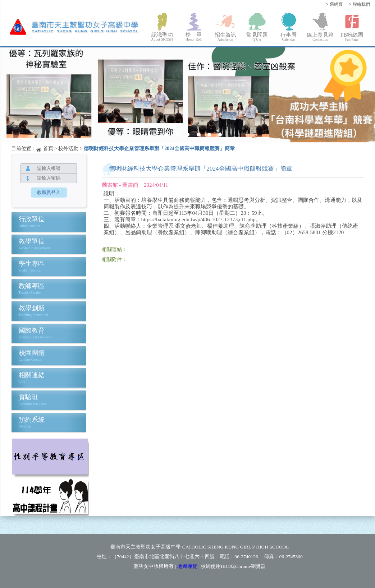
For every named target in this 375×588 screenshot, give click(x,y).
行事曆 (289, 37)
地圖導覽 (187, 566)
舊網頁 (334, 4)
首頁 (48, 149)
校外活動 (68, 149)
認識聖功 (162, 37)
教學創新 (32, 308)
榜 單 (194, 37)
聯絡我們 (360, 4)
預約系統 (32, 420)
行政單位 (32, 219)
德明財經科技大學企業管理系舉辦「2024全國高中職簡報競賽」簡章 (159, 149)
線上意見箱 (320, 37)
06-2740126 (246, 557)
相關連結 (32, 375)
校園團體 (32, 353)
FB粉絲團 (352, 37)
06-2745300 (291, 557)
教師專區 (32, 286)
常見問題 (257, 37)
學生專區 (32, 264)
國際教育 (32, 330)
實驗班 (28, 397)
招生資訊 (225, 37)
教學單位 (32, 241)
